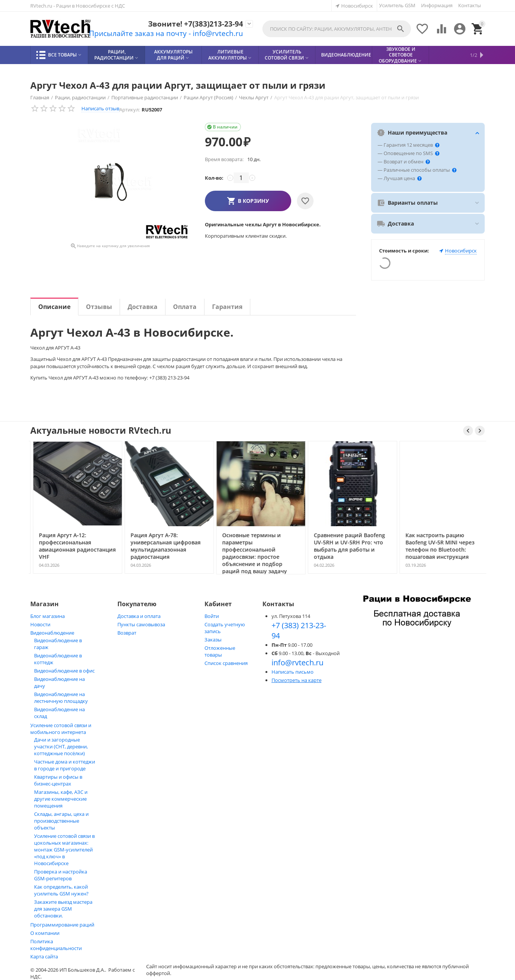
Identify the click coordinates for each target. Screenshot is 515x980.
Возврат (127, 633)
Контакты (470, 5)
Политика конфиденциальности (56, 945)
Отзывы (99, 307)
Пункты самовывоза (141, 624)
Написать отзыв (100, 108)
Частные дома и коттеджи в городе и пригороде (65, 765)
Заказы (213, 640)
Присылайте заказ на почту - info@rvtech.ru (159, 33)
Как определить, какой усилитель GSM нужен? (61, 890)
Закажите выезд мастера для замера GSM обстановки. (63, 909)
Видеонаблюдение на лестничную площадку (61, 698)
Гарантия (227, 307)
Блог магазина (48, 616)
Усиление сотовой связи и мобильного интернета (61, 729)
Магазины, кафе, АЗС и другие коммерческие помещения (61, 799)
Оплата (185, 307)
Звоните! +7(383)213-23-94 (191, 24)
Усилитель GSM (397, 5)
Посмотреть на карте (297, 680)
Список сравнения (226, 663)
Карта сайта (44, 956)
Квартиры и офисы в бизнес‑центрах (58, 780)
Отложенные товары (220, 651)
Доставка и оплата (139, 616)
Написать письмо (293, 672)
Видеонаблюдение (52, 633)
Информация (437, 5)
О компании (45, 933)
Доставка (143, 307)
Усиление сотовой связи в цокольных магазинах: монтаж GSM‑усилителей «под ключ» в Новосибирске (64, 850)
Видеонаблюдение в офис (64, 671)
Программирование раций (62, 925)
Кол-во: (214, 178)
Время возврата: (224, 159)
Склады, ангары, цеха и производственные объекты (61, 821)
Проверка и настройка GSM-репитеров (61, 875)
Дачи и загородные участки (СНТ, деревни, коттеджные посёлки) (61, 746)
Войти (212, 616)
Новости (40, 624)
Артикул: (130, 110)
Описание (54, 307)
